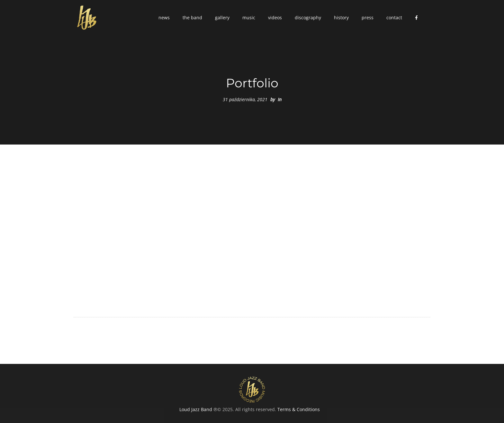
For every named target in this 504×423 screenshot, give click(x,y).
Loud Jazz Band (196, 409)
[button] (164, 18)
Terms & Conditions (299, 409)
